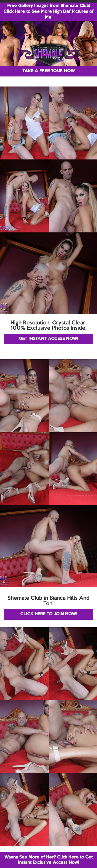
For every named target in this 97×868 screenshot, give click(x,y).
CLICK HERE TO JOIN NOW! (49, 614)
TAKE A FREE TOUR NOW (49, 71)
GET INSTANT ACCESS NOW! (48, 339)
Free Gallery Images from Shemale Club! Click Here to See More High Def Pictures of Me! (48, 12)
